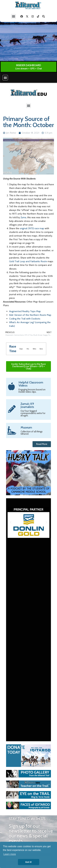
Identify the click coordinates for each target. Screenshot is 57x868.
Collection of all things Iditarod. (32, 433)
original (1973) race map (32, 228)
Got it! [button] (28, 862)
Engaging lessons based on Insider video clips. (32, 391)
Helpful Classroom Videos (31, 384)
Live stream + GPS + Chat (29, 68)
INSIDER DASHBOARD (29, 65)
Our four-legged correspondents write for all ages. (33, 413)
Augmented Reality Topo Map (25, 311)
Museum (26, 427)
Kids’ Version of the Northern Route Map (30, 315)
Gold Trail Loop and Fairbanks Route (28, 261)
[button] (13, 16)
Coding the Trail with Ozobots (25, 319)
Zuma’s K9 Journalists (27, 405)
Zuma (23, 217)
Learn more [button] (10, 854)
